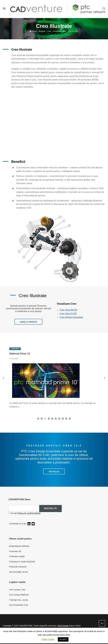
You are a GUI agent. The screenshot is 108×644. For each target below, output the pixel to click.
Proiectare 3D (15, 551)
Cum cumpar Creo (17, 590)
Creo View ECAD (68, 314)
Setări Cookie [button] (48, 639)
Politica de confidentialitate (29, 513)
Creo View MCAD (68, 310)
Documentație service (19, 572)
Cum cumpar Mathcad (19, 595)
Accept (25, 513)
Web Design (63, 626)
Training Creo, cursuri (19, 600)
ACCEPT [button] (63, 639)
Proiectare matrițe (17, 556)
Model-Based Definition (19, 546)
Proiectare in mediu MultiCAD (22, 562)
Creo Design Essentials (71, 317)
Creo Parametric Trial (18, 605)
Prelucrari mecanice (18, 567)
